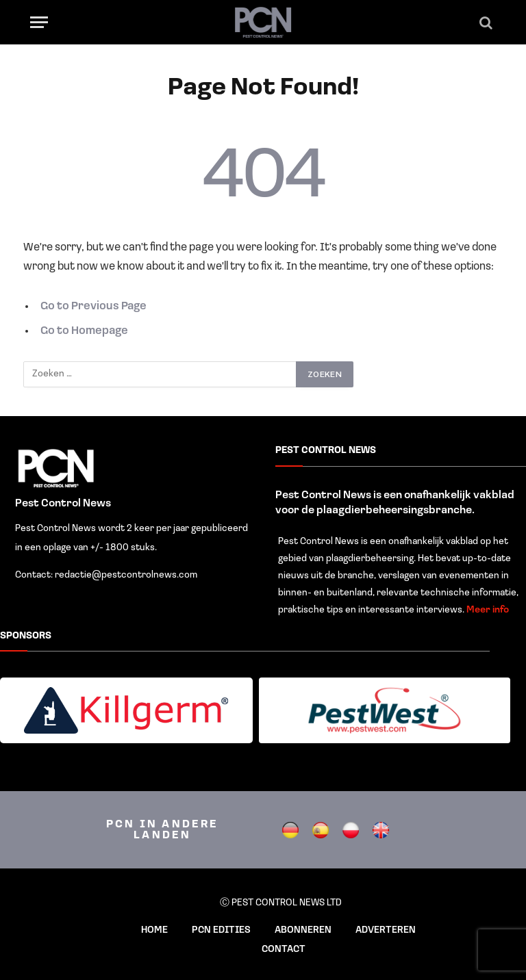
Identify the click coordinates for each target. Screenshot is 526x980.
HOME (154, 930)
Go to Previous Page (93, 307)
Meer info (488, 610)
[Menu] (39, 22)
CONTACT (284, 950)
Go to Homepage (84, 331)
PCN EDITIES (221, 930)
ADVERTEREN (386, 930)
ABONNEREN (303, 930)
